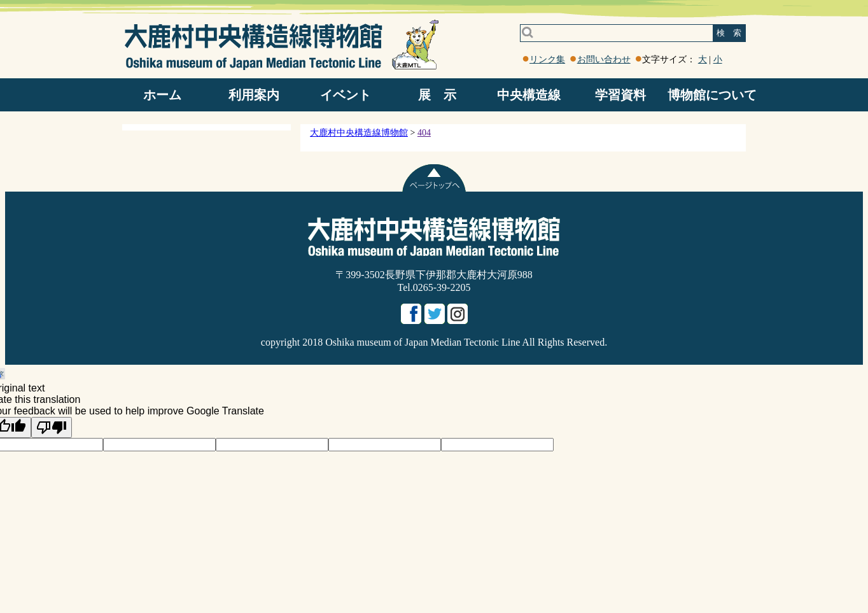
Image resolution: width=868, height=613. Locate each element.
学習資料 (620, 95)
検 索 (729, 33)
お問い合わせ (604, 60)
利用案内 (254, 95)
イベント (346, 95)
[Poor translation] (52, 427)
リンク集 (547, 60)
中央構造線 (529, 95)
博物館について (712, 95)
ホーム (162, 95)
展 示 (437, 95)
